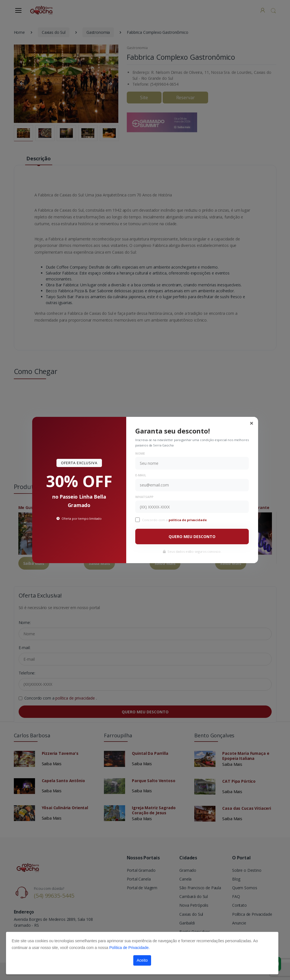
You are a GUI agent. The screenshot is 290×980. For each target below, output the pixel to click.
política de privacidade (188, 520)
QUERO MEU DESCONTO (192, 537)
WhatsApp (144, 497)
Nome (140, 453)
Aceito (142, 960)
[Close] (252, 423)
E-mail (141, 475)
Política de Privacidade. (129, 948)
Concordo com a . (175, 520)
